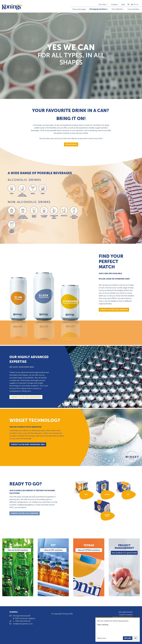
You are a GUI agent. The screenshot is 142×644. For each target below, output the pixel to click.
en (132, 5)
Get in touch (71, 144)
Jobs (123, 5)
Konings (14, 612)
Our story (102, 4)
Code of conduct (126, 615)
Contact (114, 5)
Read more (102, 638)
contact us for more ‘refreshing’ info (28, 444)
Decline (128, 638)
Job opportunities (126, 612)
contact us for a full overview (25, 514)
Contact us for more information (26, 397)
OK (136, 638)
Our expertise (117, 9)
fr (135, 5)
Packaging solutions (98, 9)
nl (137, 5)
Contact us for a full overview (114, 310)
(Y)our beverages (79, 9)
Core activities (133, 9)
